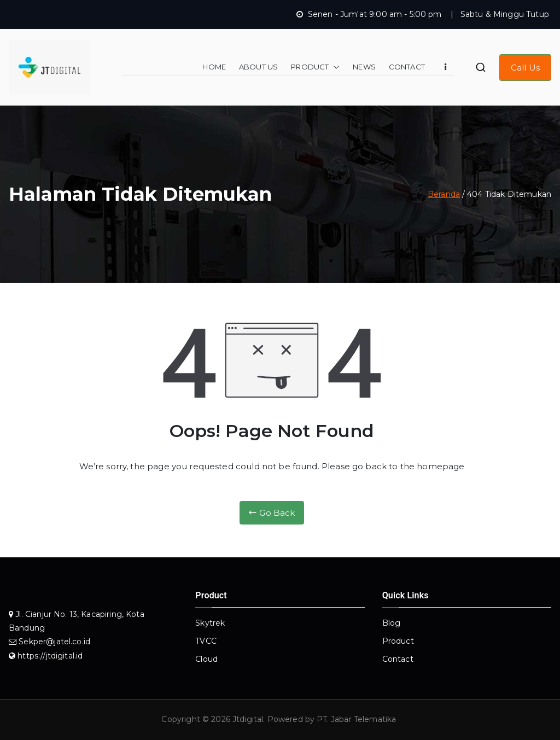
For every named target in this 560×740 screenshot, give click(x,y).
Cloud (206, 659)
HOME (214, 67)
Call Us (525, 68)
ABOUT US (258, 67)
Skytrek (210, 623)
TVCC (206, 641)
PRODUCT (315, 67)
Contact (398, 659)
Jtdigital (248, 719)
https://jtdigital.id (50, 656)
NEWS (364, 67)
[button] (334, 67)
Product (398, 641)
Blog (392, 623)
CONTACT (407, 67)
